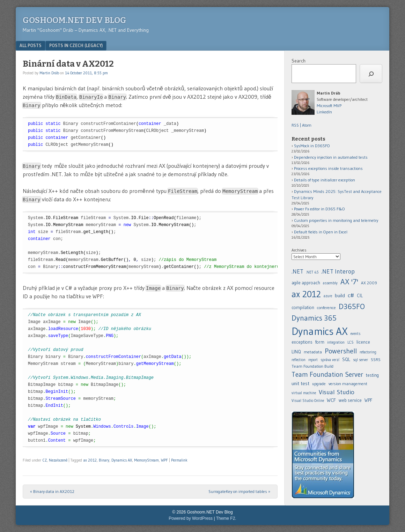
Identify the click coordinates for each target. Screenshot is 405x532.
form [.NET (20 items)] (320, 342)
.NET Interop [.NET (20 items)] (338, 271)
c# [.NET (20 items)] (351, 295)
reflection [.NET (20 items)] (299, 360)
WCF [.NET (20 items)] (331, 400)
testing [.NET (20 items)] (372, 375)
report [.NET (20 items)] (313, 360)
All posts (31, 45)
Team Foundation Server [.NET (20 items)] (327, 374)
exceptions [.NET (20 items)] (302, 342)
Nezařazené (58, 460)
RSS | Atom (301, 125)
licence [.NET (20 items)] (363, 342)
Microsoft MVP (329, 106)
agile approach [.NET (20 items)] (306, 283)
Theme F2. (226, 518)
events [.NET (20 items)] (355, 334)
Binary (104, 460)
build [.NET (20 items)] (340, 295)
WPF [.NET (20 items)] (368, 400)
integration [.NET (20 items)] (336, 342)
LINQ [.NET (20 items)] (296, 352)
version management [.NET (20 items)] (348, 384)
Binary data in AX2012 (52, 491)
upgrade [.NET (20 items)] (319, 384)
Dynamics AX (122, 460)
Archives (299, 250)
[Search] (371, 74)
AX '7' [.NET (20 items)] (349, 282)
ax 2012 (90, 460)
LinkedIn (324, 112)
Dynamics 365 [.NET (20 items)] (314, 318)
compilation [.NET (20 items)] (303, 308)
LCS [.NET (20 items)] (351, 342)
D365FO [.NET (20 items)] (352, 306)
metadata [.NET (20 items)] (313, 352)
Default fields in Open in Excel (321, 232)
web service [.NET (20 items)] (350, 400)
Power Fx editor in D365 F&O (319, 209)
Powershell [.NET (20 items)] (341, 351)
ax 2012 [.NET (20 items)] (306, 294)
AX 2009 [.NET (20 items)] (369, 283)
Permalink (179, 460)
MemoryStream (146, 460)
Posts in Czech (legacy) (76, 45)
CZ (45, 460)
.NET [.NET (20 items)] (297, 271)
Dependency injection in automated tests (331, 157)
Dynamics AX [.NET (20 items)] (320, 331)
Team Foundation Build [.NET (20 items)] (312, 366)
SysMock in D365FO (312, 146)
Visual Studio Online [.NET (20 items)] (308, 401)
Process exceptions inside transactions (328, 168)
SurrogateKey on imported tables (239, 491)
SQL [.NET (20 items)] (346, 359)
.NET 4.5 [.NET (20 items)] (312, 272)
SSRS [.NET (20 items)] (376, 359)
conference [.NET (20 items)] (326, 308)
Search (299, 61)
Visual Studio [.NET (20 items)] (337, 392)
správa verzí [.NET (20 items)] (330, 360)
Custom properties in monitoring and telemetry (336, 220)
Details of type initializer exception (325, 180)
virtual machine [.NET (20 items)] (304, 393)
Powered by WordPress (191, 518)
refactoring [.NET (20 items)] (368, 352)
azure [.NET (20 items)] (328, 296)
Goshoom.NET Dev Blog (75, 20)
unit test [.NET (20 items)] (300, 383)
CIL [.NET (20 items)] (360, 296)
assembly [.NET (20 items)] (330, 283)
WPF (164, 460)
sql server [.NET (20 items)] (360, 360)
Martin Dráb (49, 73)
